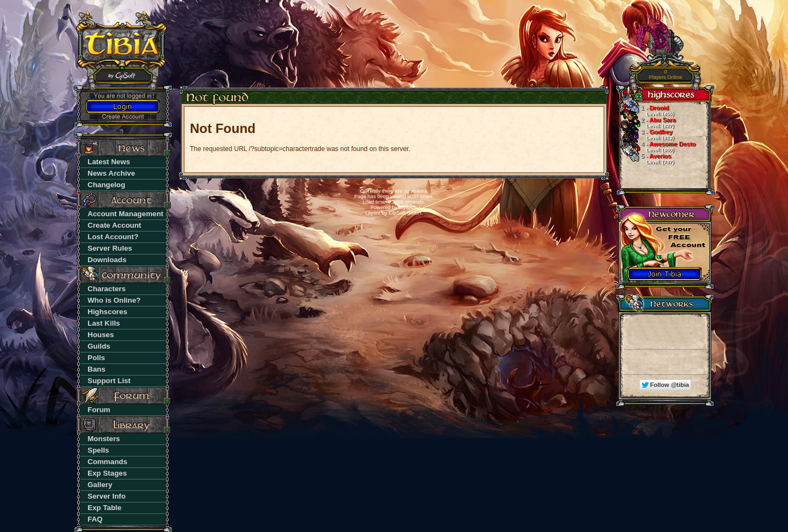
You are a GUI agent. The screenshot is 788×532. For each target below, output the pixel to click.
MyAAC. (408, 207)
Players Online (666, 75)
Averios (646, 159)
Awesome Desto (657, 147)
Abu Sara (647, 123)
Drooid (646, 111)
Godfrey (646, 135)
